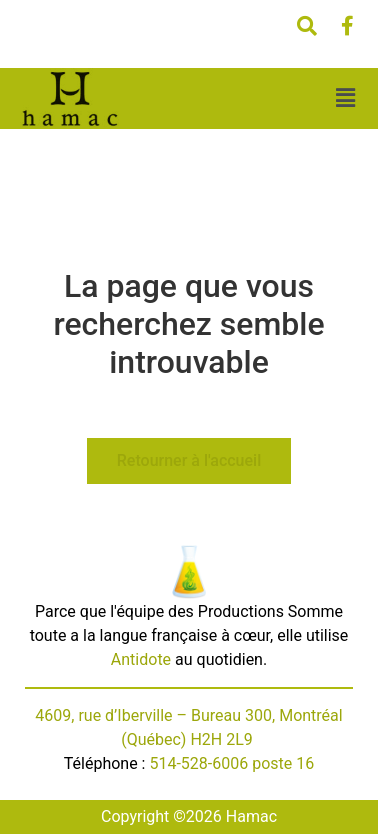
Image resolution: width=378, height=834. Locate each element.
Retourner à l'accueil (189, 460)
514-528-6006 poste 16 (231, 763)
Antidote (141, 659)
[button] (345, 98)
